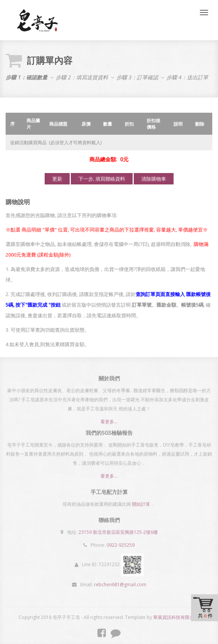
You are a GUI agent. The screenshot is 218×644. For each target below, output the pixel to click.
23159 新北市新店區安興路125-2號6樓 (118, 530)
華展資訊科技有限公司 (176, 617)
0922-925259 (121, 543)
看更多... (109, 424)
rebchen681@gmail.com (120, 583)
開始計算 (141, 502)
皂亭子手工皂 (37, 20)
